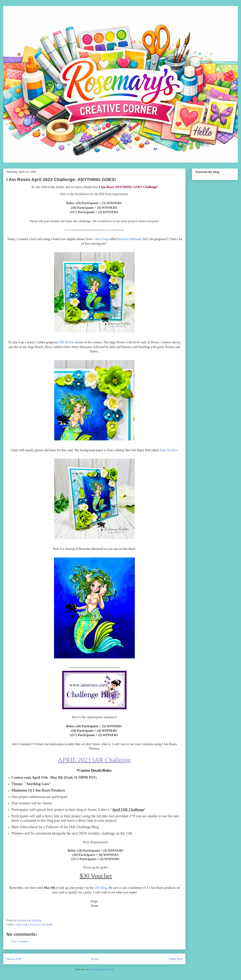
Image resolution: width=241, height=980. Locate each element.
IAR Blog (101, 888)
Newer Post (14, 959)
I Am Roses (34, 924)
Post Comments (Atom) (102, 969)
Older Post (176, 959)
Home (95, 959)
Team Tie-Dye (168, 450)
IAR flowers (66, 342)
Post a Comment (20, 941)
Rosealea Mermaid (129, 239)
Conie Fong (100, 239)
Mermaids (47, 924)
